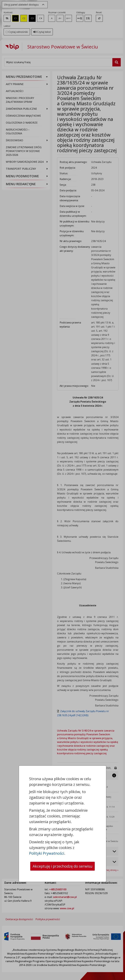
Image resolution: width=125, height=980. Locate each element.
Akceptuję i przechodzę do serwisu (62, 866)
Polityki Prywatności (47, 853)
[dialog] (62, 490)
